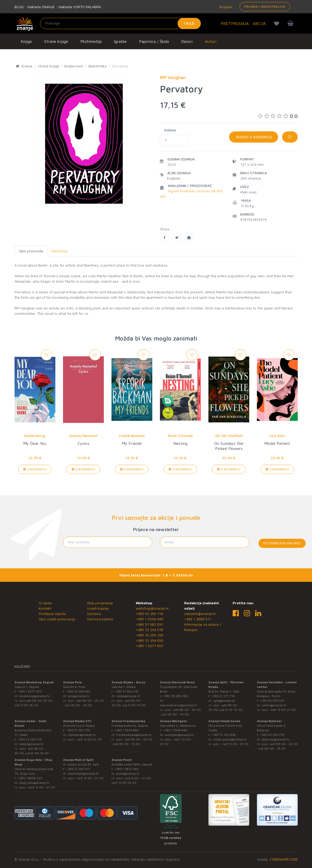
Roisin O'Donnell (180, 436)
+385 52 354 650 (150, 640)
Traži (189, 23)
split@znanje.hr (224, 701)
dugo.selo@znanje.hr (35, 783)
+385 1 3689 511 (198, 619)
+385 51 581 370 (78, 730)
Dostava (94, 614)
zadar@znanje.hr (32, 744)
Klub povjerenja (100, 603)
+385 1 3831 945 (127, 769)
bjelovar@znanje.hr (276, 739)
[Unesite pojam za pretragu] (120, 23)
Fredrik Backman (132, 436)
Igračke (120, 41)
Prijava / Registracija (265, 7)
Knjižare (226, 7)
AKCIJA (259, 23)
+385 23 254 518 (149, 630)
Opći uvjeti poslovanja (57, 619)
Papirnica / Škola (154, 41)
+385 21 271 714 (223, 696)
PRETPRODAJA (235, 23)
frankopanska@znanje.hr (134, 735)
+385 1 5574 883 (127, 730)
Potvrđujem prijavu (282, 543)
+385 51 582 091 (149, 624)
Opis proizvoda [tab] (31, 251)
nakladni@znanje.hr (200, 614)
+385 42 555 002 (272, 701)
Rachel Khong (35, 436)
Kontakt (45, 608)
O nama (45, 603)
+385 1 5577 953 (149, 646)
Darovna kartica (100, 619)
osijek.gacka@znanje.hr (230, 739)
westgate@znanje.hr (179, 735)
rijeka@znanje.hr (128, 696)
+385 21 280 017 (78, 769)
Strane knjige (56, 41)
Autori (211, 41)
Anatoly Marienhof (83, 436)
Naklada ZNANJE (41, 7)
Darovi (187, 41)
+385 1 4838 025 (30, 778)
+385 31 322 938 (224, 735)
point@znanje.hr (128, 773)
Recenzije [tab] (60, 251)
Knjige (26, 41)
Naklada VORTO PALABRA (80, 7)
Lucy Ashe (277, 436)
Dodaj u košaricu (254, 137)
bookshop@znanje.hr (35, 696)
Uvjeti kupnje (98, 608)
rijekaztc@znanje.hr (82, 735)
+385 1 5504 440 (150, 619)
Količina (170, 130)
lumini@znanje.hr (274, 705)
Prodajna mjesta (52, 614)
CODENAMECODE (284, 859)
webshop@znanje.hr (152, 608)
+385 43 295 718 (149, 614)
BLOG (19, 7)
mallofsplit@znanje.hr (83, 773)
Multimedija (91, 41)
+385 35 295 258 (149, 635)
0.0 (278, 116)
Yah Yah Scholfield (229, 436)
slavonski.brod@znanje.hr (179, 705)
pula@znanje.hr (79, 696)
